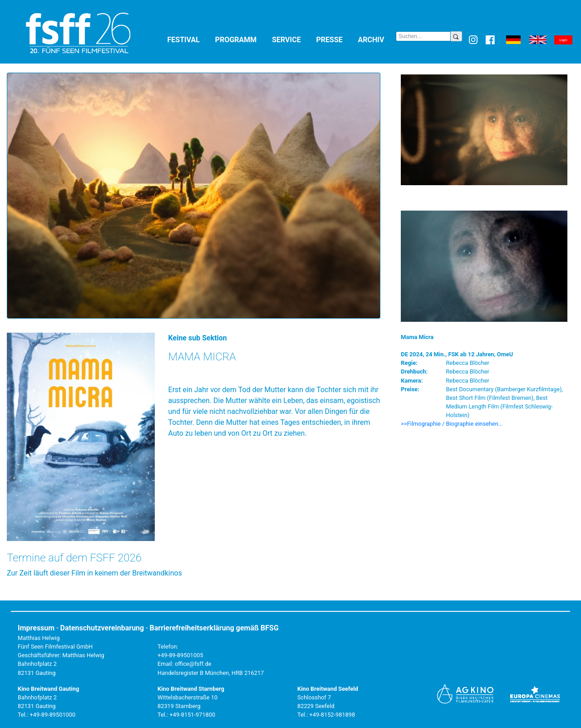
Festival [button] (190, 39)
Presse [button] (335, 39)
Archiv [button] (377, 39)
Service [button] (292, 39)
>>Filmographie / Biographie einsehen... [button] (452, 424)
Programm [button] (242, 39)
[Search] (423, 36)
